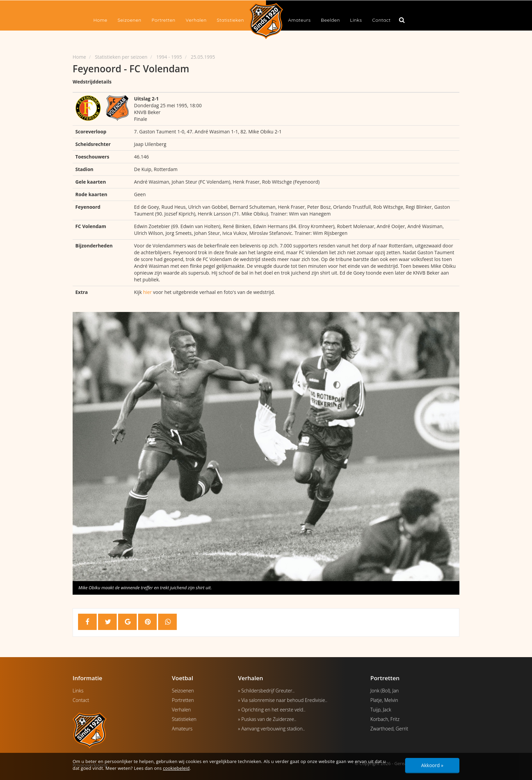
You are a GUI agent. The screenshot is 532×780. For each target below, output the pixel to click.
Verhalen (196, 20)
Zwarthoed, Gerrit (389, 729)
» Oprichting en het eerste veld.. (272, 710)
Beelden (330, 20)
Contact (381, 20)
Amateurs (299, 20)
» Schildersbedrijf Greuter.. (267, 691)
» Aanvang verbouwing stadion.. (272, 729)
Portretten (164, 20)
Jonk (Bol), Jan (385, 691)
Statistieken (230, 20)
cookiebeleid (176, 768)
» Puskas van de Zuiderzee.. (267, 719)
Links (356, 20)
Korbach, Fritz (385, 719)
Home (100, 20)
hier (148, 292)
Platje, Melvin (384, 700)
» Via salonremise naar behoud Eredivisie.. (283, 700)
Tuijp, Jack (381, 710)
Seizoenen (129, 20)
